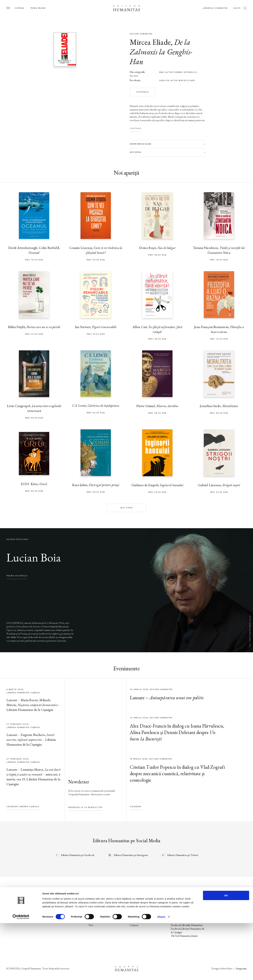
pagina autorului (17, 576)
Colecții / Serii (14, 918)
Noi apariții (12, 907)
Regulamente (219, 914)
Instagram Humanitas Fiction (186, 918)
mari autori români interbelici (178, 72)
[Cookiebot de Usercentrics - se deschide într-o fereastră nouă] (21, 974)
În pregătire (13, 911)
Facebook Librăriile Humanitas (187, 925)
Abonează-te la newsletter (85, 807)
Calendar (136, 807)
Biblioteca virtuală (139, 911)
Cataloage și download (141, 922)
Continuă (135, 128)
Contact (134, 925)
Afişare (161, 974)
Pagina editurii (14, 904)
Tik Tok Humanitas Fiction (185, 922)
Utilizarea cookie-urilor (224, 907)
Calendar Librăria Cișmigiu (23, 807)
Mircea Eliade (150, 42)
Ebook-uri (135, 914)
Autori (10, 922)
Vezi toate (127, 508)
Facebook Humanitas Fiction (186, 914)
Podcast (134, 907)
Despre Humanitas (140, 918)
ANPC (215, 918)
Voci (91, 925)
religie (134, 76)
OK (226, 952)
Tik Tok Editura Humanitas (185, 911)
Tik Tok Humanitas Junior (184, 936)
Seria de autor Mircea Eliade (177, 81)
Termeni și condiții (221, 911)
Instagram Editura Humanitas (186, 907)
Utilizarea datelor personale (226, 904)
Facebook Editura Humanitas (186, 904)
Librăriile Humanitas (215, 8)
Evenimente (13, 914)
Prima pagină (38, 8)
